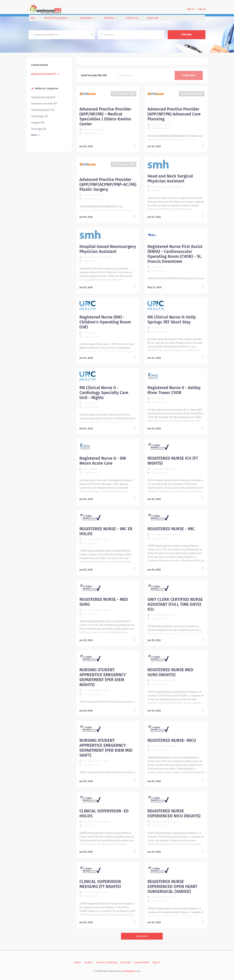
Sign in (190, 9)
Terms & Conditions (107, 962)
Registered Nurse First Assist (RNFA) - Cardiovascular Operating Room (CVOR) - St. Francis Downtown (175, 254)
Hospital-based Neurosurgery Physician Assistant (108, 249)
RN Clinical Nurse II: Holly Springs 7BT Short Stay (172, 320)
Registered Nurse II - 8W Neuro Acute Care (103, 461)
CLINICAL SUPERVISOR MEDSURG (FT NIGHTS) (100, 884)
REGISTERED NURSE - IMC (171, 529)
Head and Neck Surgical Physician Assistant (170, 179)
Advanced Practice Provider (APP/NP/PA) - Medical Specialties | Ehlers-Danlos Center (105, 117)
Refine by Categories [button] (46, 88)
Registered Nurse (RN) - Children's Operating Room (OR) (105, 322)
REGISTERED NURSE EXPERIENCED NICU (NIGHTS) (174, 813)
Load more (142, 936)
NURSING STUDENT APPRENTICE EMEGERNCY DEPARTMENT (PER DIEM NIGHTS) (103, 677)
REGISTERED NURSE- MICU (172, 740)
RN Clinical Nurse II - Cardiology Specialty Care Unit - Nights (104, 393)
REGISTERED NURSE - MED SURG (104, 602)
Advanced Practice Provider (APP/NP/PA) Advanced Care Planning (174, 114)
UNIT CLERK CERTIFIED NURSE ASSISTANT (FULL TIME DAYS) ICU (175, 604)
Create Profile (141, 962)
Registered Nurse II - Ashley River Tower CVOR (174, 390)
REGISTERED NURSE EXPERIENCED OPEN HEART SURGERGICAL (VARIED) (172, 887)
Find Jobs (187, 34)
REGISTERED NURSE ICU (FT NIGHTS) (173, 461)
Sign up (202, 9)
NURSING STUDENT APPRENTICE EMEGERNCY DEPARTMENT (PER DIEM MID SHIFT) (106, 748)
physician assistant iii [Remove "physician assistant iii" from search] (44, 74)
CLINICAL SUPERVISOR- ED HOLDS (104, 813)
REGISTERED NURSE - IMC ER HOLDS (106, 531)
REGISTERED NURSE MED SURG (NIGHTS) (170, 672)
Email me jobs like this (94, 75)
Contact (88, 962)
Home (78, 962)
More (34, 135)
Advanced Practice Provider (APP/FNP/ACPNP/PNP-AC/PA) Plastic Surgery (108, 184)
